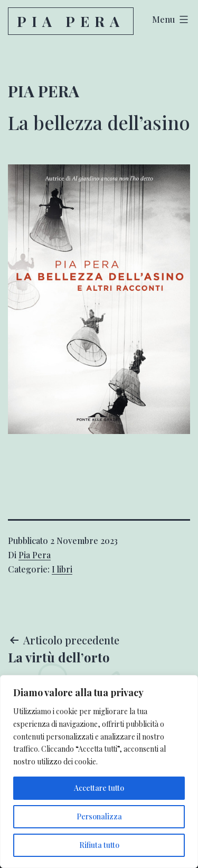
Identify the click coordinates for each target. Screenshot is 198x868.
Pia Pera (71, 21)
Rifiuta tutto (99, 845)
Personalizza (99, 816)
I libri (62, 569)
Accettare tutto (99, 788)
